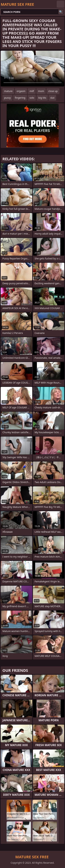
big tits (42, 98)
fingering (20, 98)
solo (32, 98)
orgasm (21, 91)
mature (8, 91)
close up (53, 91)
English (60, 4)
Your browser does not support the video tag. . (32, 69)
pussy (7, 98)
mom (41, 91)
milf (32, 91)
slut (52, 98)
